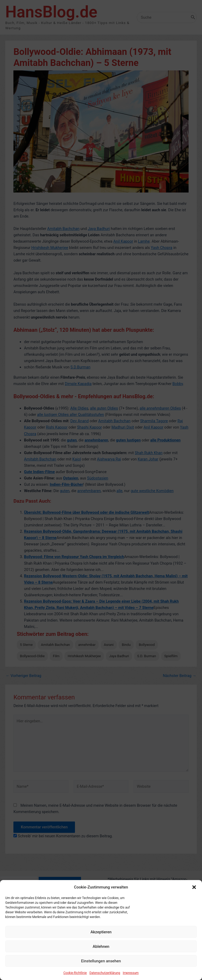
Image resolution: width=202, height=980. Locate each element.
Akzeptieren (101, 946)
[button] (194, 901)
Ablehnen (101, 960)
